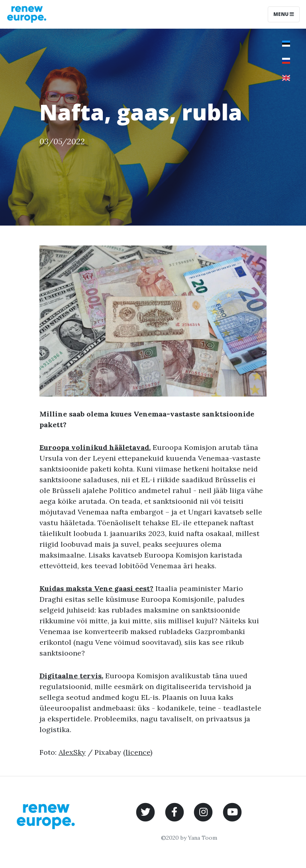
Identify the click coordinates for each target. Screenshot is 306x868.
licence (138, 752)
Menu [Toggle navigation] (284, 14)
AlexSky (72, 752)
